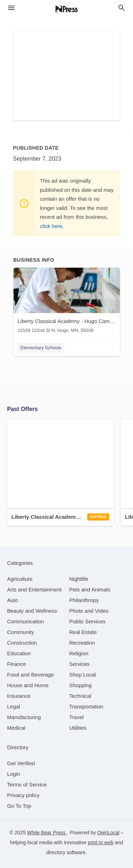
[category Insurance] (19, 696)
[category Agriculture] (20, 579)
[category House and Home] (28, 685)
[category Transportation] (86, 706)
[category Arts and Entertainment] (34, 589)
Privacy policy (23, 795)
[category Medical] (16, 728)
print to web (100, 842)
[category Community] (21, 632)
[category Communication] (26, 621)
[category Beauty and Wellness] (32, 611)
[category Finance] (16, 664)
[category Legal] (14, 706)
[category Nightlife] (79, 579)
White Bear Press (47, 833)
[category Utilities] (78, 728)
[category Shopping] (80, 685)
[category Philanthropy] (84, 600)
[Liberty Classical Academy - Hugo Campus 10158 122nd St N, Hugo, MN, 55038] (67, 302)
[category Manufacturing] (24, 717)
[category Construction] (22, 643)
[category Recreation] (82, 643)
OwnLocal (108, 833)
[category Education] (19, 653)
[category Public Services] (87, 621)
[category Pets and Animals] (90, 589)
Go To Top (19, 806)
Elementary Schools (41, 348)
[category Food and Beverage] (31, 675)
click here (51, 226)
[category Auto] (13, 600)
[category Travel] (76, 717)
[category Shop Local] (82, 675)
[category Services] (79, 664)
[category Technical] (80, 696)
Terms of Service (27, 784)
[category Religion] (79, 653)
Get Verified (21, 763)
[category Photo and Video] (89, 611)
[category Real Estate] (83, 632)
